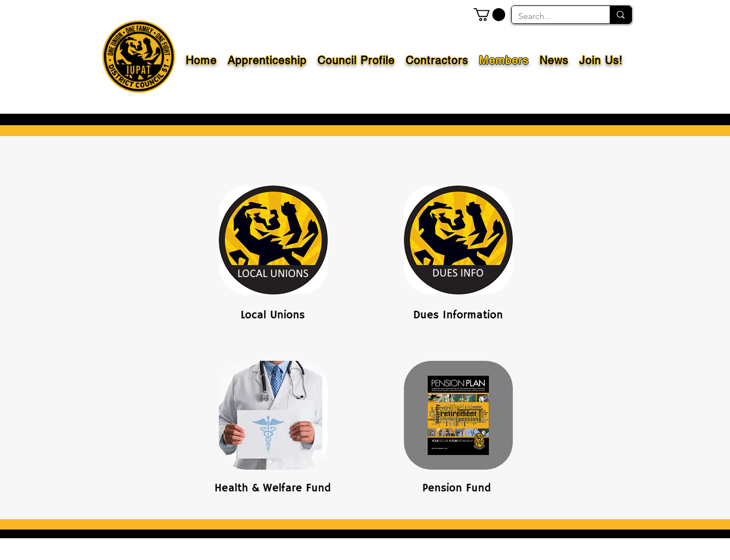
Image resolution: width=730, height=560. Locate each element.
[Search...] (553, 16)
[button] (489, 15)
